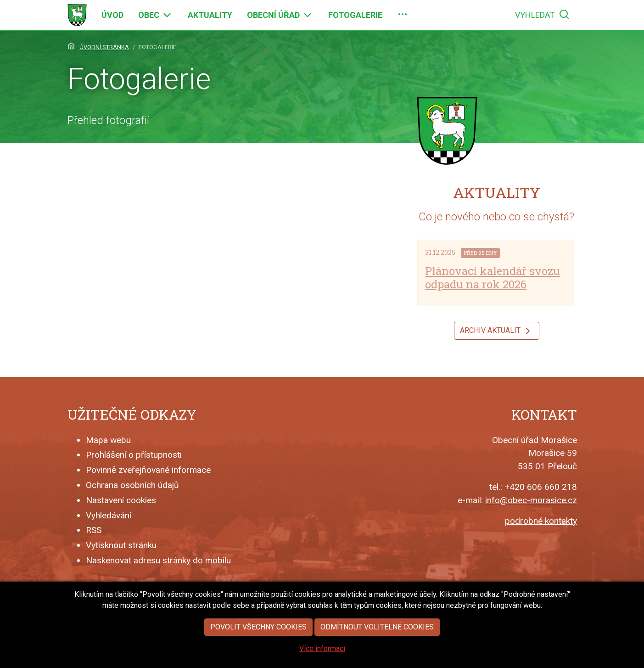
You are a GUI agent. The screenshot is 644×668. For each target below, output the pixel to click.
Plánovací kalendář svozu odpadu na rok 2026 (493, 278)
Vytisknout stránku (121, 545)
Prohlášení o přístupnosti (134, 455)
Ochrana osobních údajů (132, 485)
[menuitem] (112, 15)
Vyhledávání (109, 515)
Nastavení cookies (121, 500)
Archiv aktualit (497, 331)
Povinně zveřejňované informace (148, 470)
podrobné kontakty (541, 521)
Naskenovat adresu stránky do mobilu (158, 560)
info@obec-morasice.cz (531, 500)
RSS (94, 530)
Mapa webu (108, 440)
